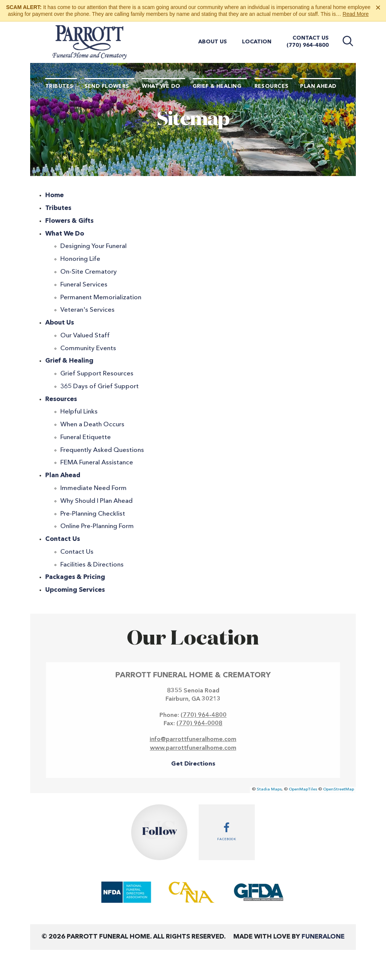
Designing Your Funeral (93, 246)
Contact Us (311, 38)
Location (257, 42)
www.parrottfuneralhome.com (193, 748)
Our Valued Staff (85, 336)
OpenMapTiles (303, 789)
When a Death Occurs (92, 425)
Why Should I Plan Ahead (96, 501)
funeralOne (323, 937)
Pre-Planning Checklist (93, 514)
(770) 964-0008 (199, 724)
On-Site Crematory (89, 272)
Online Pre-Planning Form (97, 526)
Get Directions (193, 764)
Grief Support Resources (97, 374)
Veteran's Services (87, 310)
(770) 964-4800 (308, 45)
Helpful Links (79, 412)
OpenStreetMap (339, 789)
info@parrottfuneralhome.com (193, 740)
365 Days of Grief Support (100, 387)
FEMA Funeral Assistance (97, 463)
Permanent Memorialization (101, 298)
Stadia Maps (269, 789)
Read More (356, 14)
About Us (213, 42)
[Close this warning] (378, 8)
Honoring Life (80, 259)
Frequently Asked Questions (102, 450)
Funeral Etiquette (86, 437)
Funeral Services (84, 285)
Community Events (88, 348)
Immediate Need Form (93, 488)
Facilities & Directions (92, 565)
